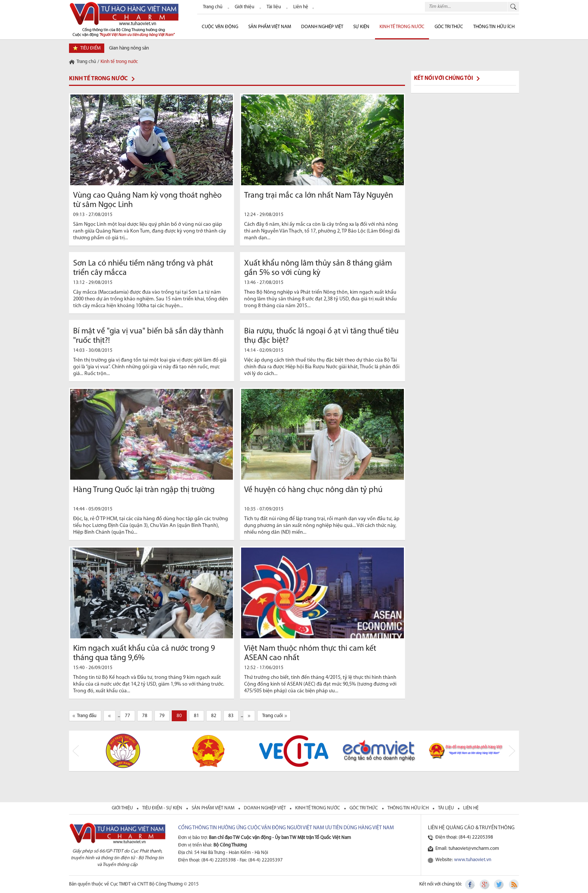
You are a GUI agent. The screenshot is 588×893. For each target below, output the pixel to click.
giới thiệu (123, 808)
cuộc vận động (220, 27)
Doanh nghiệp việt (265, 808)
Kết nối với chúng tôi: (441, 884)
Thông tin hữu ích (494, 27)
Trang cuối (272, 716)
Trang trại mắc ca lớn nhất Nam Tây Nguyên (319, 196)
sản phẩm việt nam (214, 808)
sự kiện (361, 27)
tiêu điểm (90, 48)
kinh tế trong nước (318, 808)
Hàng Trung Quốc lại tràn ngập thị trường (144, 490)
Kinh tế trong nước (402, 27)
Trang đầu (87, 716)
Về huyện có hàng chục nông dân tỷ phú (313, 490)
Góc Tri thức (449, 27)
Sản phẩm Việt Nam (270, 27)
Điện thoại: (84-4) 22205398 (464, 837)
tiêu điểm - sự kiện (163, 808)
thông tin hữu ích (409, 808)
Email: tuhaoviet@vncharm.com (467, 849)
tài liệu (446, 808)
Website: (463, 860)
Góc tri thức (364, 808)
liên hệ (471, 808)
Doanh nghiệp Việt (322, 27)
